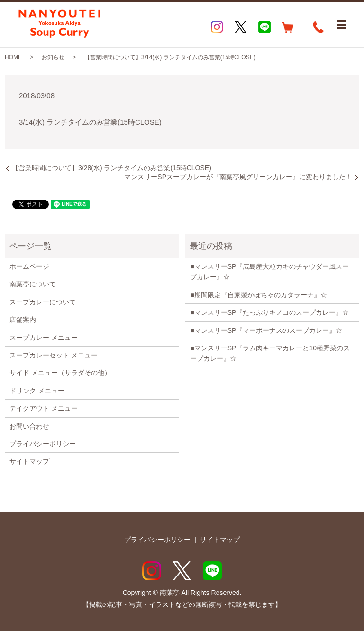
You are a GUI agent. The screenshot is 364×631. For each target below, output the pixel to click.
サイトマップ (29, 461)
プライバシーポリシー (43, 444)
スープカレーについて (43, 302)
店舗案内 (23, 320)
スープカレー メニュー (44, 338)
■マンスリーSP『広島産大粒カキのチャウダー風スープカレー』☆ (269, 272)
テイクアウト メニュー (44, 408)
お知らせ (53, 57)
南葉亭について (33, 284)
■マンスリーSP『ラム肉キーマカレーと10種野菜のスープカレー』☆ (270, 353)
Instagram (217, 27)
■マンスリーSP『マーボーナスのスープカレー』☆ (266, 330)
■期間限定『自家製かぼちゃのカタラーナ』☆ (258, 295)
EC (288, 27)
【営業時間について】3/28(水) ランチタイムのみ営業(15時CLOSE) (112, 168)
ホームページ (29, 266)
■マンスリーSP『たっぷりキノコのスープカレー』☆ (269, 312)
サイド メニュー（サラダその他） (60, 373)
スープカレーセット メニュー (54, 355)
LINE (264, 27)
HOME (13, 57)
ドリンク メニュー (37, 391)
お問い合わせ (29, 426)
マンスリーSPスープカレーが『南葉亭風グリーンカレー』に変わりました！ (238, 177)
